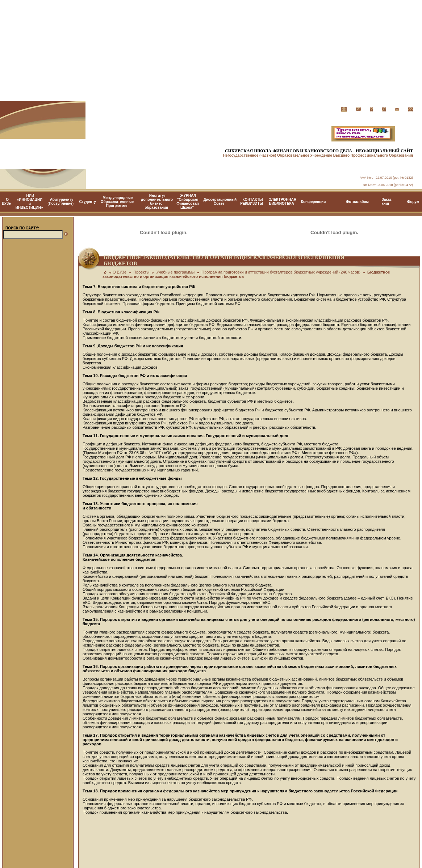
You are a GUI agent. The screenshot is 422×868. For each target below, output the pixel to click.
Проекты (141, 272)
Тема (87, 666)
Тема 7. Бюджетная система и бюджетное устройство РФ (139, 287)
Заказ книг (387, 202)
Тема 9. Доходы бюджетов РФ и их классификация (133, 346)
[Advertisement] (211, 51)
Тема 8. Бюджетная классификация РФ (121, 312)
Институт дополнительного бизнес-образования (157, 202)
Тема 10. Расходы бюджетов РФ (114, 376)
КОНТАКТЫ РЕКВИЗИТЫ (252, 202)
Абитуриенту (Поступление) (60, 202)
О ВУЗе (6, 202)
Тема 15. (91, 619)
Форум (413, 202)
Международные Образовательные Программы (117, 202)
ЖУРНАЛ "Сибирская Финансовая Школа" (187, 202)
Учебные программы (175, 272)
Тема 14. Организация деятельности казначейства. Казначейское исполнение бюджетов (133, 557)
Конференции (314, 202)
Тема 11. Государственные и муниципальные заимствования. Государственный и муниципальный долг (186, 436)
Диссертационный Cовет (220, 202)
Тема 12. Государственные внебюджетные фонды (132, 478)
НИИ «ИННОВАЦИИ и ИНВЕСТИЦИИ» (29, 202)
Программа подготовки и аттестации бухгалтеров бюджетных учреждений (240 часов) (281, 272)
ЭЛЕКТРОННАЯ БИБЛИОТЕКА (283, 202)
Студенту (88, 202)
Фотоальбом (357, 202)
